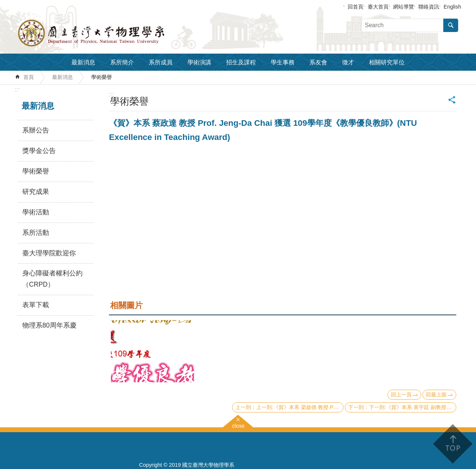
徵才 (348, 62)
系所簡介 (122, 62)
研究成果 (36, 192)
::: (17, 90)
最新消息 (83, 62)
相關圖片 (126, 305)
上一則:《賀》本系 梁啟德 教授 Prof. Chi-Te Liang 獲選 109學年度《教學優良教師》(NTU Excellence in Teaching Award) (300, 407)
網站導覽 (403, 7)
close (238, 425)
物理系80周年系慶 (49, 325)
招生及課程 (241, 62)
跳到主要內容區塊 (4, 4)
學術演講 (199, 62)
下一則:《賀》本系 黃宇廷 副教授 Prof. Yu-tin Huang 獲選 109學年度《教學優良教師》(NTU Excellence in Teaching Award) (413, 407)
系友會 (318, 62)
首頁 (29, 77)
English (452, 7)
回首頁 (356, 7)
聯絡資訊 (429, 7)
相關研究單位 (387, 62)
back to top (452, 444)
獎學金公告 (39, 151)
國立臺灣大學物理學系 (108, 33)
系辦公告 (36, 130)
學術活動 (36, 212)
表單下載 (36, 305)
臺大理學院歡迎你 (49, 253)
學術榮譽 (102, 77)
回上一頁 (401, 395)
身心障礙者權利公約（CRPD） (52, 279)
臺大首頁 (378, 7)
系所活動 (36, 233)
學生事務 (283, 62)
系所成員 (161, 62)
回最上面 (436, 395)
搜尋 (451, 25)
